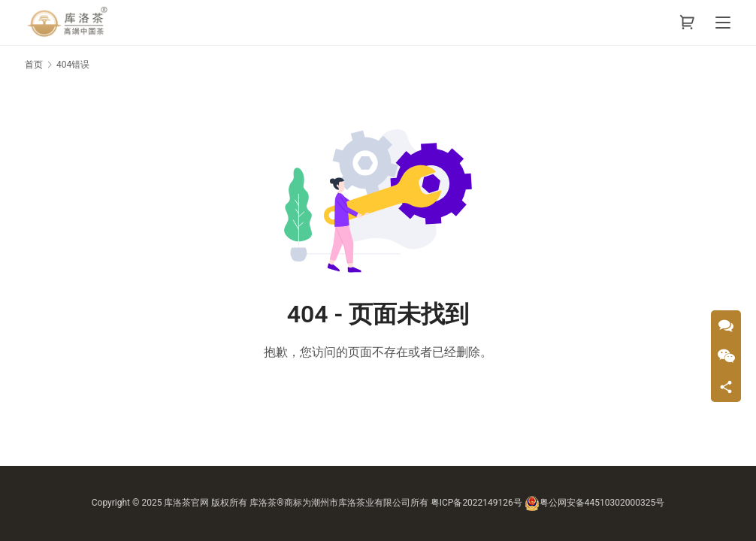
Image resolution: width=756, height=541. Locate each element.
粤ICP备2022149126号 (476, 503)
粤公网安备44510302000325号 (594, 503)
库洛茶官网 (186, 503)
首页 (34, 65)
